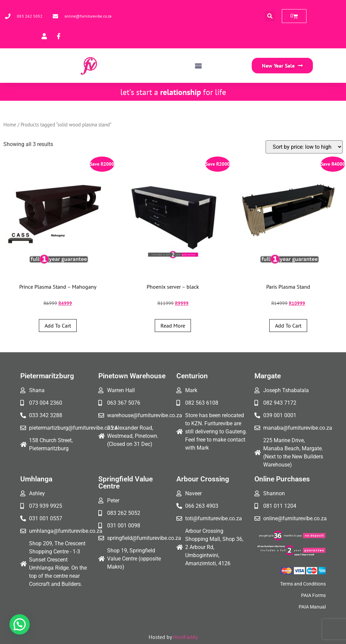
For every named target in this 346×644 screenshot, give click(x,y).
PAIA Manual (312, 607)
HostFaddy (185, 637)
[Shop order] (304, 147)
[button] (270, 16)
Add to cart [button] (58, 326)
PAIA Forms (313, 595)
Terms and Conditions (303, 584)
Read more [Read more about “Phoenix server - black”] (173, 326)
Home (10, 125)
